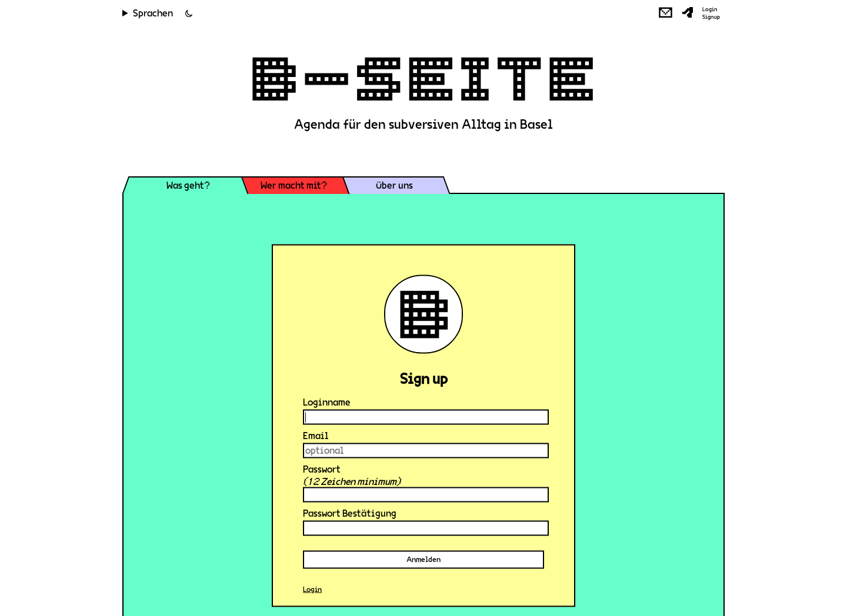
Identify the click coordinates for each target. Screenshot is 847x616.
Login (710, 9)
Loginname (327, 402)
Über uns (394, 185)
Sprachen (153, 13)
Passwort (322, 469)
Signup (711, 17)
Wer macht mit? (294, 185)
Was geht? (188, 185)
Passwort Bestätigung (350, 513)
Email (316, 436)
